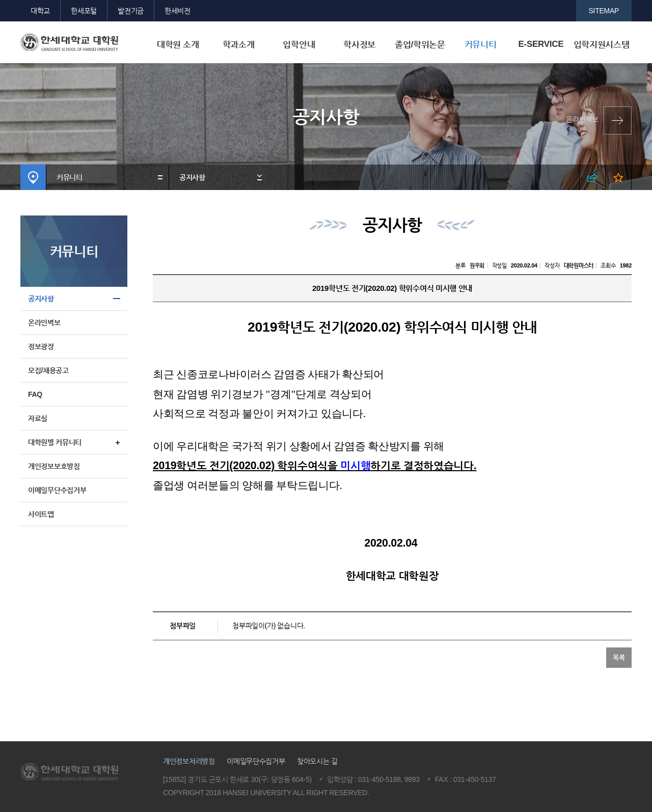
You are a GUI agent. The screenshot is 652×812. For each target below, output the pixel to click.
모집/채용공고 (48, 370)
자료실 (38, 418)
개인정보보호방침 (54, 466)
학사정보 (359, 45)
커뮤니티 (481, 45)
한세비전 (178, 11)
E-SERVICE (541, 44)
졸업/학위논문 (420, 45)
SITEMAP (604, 11)
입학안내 (299, 45)
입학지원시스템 (602, 45)
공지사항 (192, 177)
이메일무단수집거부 (57, 490)
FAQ (35, 394)
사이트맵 (41, 514)
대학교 (40, 11)
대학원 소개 (178, 45)
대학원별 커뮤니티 (55, 442)
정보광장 (41, 346)
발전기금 (131, 11)
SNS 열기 (593, 177)
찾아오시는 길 (317, 761)
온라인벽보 (582, 119)
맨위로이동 (570, 715)
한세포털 (84, 11)
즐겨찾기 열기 (619, 177)
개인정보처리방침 (189, 761)
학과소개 (239, 45)
